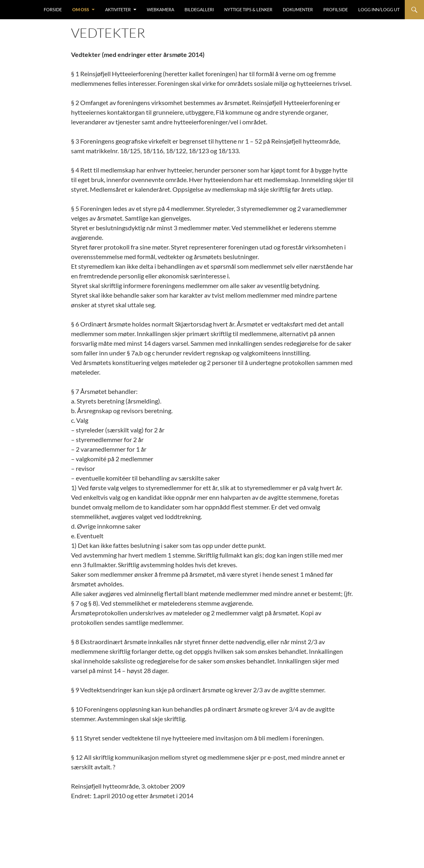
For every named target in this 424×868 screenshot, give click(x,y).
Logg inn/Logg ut (379, 9)
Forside (53, 9)
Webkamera (160, 9)
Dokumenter (298, 9)
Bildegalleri (199, 9)
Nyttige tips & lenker (248, 9)
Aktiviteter (118, 9)
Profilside (336, 9)
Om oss (81, 9)
